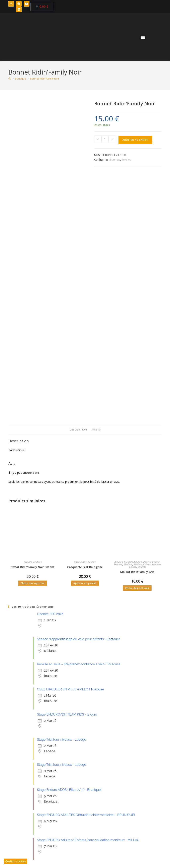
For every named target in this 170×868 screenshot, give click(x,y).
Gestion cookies (16, 861)
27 (107, 747)
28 (129, 746)
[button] (143, 37)
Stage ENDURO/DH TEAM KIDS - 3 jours (67, 469)
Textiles (126, 159)
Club (23, 802)
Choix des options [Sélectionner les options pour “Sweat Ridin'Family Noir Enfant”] (33, 338)
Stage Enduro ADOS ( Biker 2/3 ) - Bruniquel (69, 544)
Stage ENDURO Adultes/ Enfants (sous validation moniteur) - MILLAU (88, 595)
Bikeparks (26, 806)
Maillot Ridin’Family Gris (137, 326)
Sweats (28, 316)
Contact (67, 806)
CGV (88, 839)
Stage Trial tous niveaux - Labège (61, 494)
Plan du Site (126, 835)
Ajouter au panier (135, 140)
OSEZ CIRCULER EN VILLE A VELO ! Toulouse (70, 444)
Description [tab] (78, 184)
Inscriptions (48, 810)
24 (41, 747)
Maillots (128, 319)
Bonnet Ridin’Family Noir (45, 79)
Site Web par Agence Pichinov (110, 839)
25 (63, 747)
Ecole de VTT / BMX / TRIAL (51, 802)
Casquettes (80, 316)
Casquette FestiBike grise (85, 322)
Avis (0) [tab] (96, 184)
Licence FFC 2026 (50, 369)
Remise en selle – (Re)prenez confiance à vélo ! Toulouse (79, 419)
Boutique (47, 806)
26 (85, 747)
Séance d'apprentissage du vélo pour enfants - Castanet (78, 394)
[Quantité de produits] (105, 139)
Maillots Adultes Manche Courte (142, 316)
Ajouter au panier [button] (85, 338)
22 (151, 725)
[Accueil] (10, 79)
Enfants (142, 321)
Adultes (118, 316)
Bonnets (115, 159)
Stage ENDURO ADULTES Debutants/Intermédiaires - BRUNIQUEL (86, 569)
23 (19, 747)
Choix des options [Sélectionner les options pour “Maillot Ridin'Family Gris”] (137, 343)
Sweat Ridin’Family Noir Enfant (33, 322)
